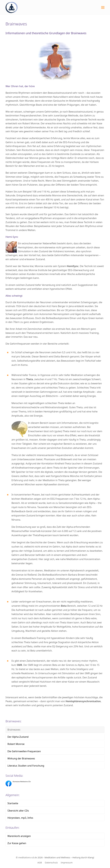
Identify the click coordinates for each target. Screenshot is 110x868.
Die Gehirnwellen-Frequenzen (24, 751)
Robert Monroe (16, 744)
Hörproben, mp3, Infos (20, 818)
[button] (103, 8)
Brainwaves (14, 730)
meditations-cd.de (28, 857)
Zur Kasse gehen (17, 843)
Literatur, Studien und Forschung (26, 766)
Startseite (13, 803)
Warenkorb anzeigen (19, 836)
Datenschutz (51, 862)
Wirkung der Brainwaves (21, 758)
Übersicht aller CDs (18, 811)
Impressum (67, 862)
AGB (40, 862)
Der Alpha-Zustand (18, 737)
